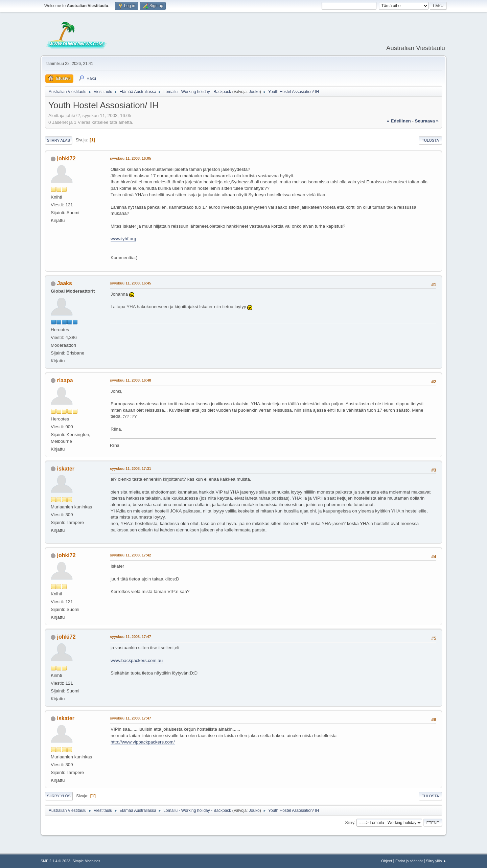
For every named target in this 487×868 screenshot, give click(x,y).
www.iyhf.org (123, 239)
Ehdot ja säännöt (409, 861)
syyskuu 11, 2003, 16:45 (131, 283)
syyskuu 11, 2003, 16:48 (131, 380)
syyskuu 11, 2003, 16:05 (131, 158)
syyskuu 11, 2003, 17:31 (131, 469)
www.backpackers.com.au (137, 660)
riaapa (65, 380)
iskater (66, 469)
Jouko (254, 92)
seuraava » (427, 121)
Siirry (350, 822)
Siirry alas (59, 140)
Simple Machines (86, 861)
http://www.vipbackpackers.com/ (143, 742)
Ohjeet (387, 861)
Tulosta (430, 140)
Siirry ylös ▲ (436, 861)
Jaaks (64, 283)
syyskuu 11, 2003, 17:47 (131, 637)
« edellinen (399, 121)
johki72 (66, 158)
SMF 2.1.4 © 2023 (55, 861)
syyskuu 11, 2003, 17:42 (131, 555)
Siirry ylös (59, 796)
